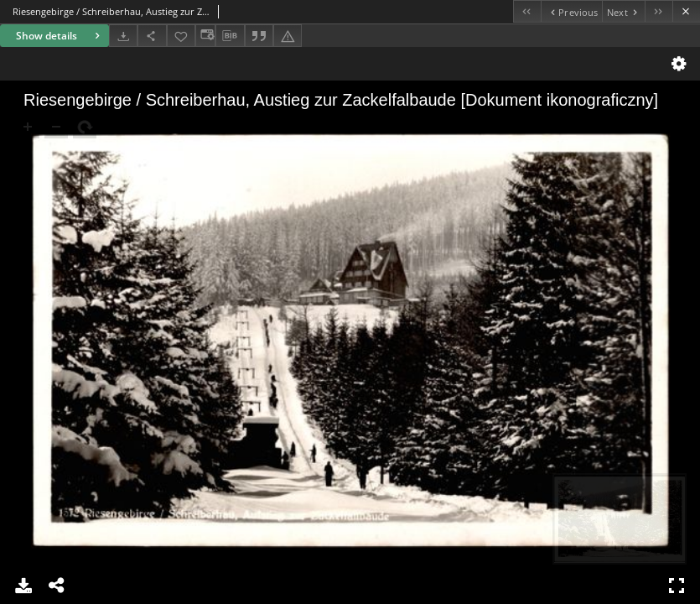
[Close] (686, 11)
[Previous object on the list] (571, 11)
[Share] (152, 36)
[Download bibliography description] (230, 36)
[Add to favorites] (181, 36)
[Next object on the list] (623, 11)
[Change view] (205, 36)
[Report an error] (288, 36)
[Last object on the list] (659, 11)
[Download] (123, 36)
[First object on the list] (527, 11)
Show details (60, 36)
